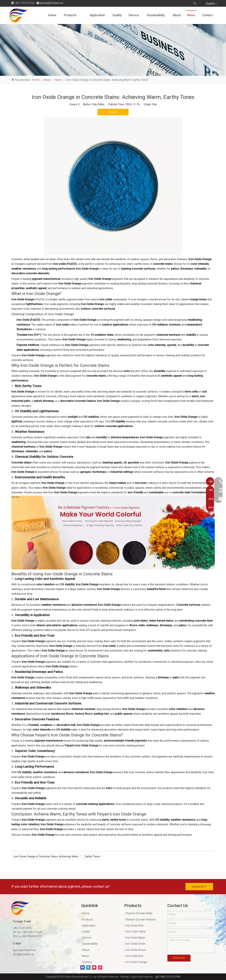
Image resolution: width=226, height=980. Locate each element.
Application (89, 926)
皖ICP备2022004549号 (168, 977)
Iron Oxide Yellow (136, 932)
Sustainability (90, 944)
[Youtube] (94, 967)
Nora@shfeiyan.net (24, 954)
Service (87, 938)
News (86, 956)
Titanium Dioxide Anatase (140, 919)
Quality (86, 932)
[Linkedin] (88, 967)
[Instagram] (100, 967)
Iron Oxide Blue (134, 956)
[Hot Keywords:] (195, 3)
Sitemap (124, 977)
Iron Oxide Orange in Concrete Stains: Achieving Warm (46, 856)
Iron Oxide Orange (136, 962)
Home (86, 913)
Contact (87, 962)
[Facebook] (82, 967)
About (86, 950)
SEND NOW (179, 958)
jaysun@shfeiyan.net (52, 3)
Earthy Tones (92, 856)
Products (88, 919)
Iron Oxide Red (134, 926)
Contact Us (199, 887)
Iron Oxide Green (135, 944)
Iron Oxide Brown (136, 950)
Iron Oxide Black (135, 938)
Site (154, 104)
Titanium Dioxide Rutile (139, 913)
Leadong (148, 977)
